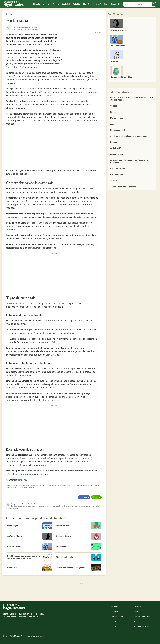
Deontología (30, 526)
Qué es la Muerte (30, 536)
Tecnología (115, 4)
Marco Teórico (79, 526)
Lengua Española (100, 4)
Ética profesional (30, 547)
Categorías (114, 612)
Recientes (138, 607)
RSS (136, 621)
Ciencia (46, 4)
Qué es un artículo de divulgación (79, 568)
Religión (76, 4)
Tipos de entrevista (79, 557)
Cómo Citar (138, 612)
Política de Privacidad (142, 617)
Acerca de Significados (118, 617)
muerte (23, 480)
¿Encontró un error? (142, 626)
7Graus (17, 636)
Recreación (30, 568)
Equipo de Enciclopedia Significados (24, 504)
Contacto (113, 626)
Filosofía (87, 4)
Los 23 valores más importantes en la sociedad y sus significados (30, 557)
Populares (114, 607)
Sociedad (66, 4)
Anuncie (113, 621)
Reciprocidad (79, 547)
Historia (37, 4)
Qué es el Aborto (79, 536)
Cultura (56, 4)
